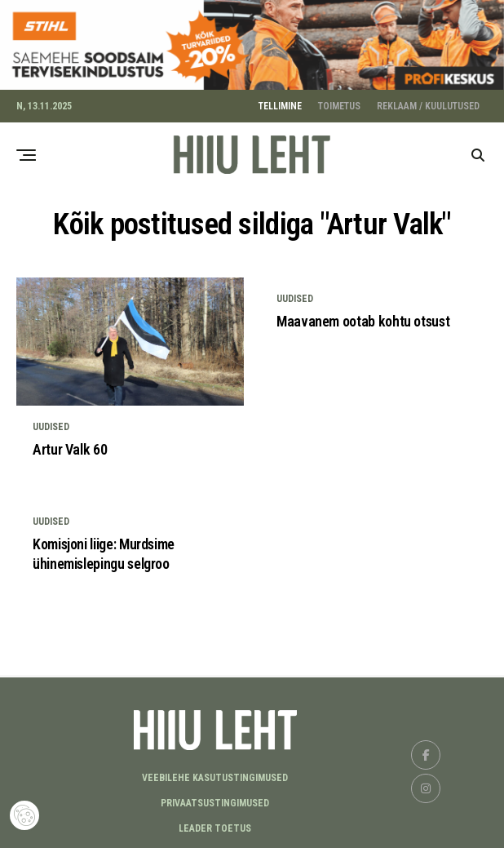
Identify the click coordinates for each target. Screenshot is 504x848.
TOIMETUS (339, 103)
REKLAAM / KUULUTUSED (428, 103)
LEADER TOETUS (215, 825)
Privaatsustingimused (215, 800)
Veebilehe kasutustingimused (215, 775)
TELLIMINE (280, 103)
